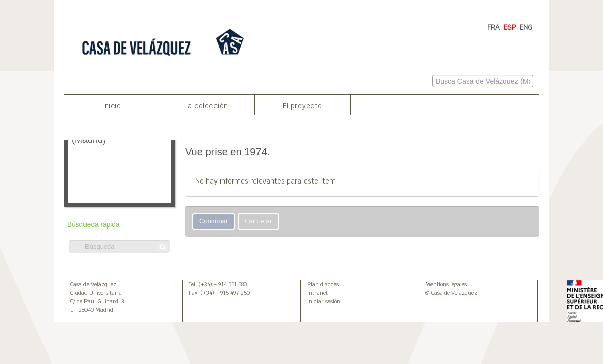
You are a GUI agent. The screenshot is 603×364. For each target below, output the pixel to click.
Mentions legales (446, 284)
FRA (493, 27)
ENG (526, 27)
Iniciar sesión (324, 301)
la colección (207, 106)
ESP (510, 27)
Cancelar (259, 221)
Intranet (317, 293)
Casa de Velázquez (93, 284)
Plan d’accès (323, 284)
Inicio (111, 106)
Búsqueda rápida (94, 225)
